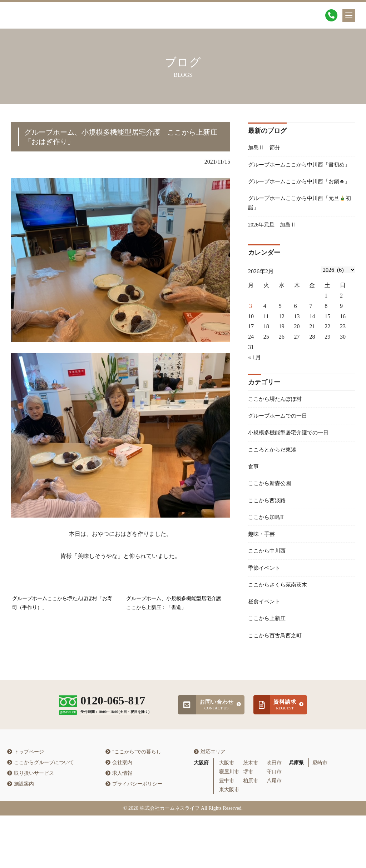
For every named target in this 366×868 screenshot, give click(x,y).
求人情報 (119, 826)
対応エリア (210, 804)
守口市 (274, 824)
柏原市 (251, 833)
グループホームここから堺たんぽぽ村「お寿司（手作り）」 (62, 603)
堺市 (248, 824)
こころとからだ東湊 (274, 479)
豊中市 (227, 833)
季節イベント (265, 603)
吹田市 (274, 815)
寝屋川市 (229, 824)
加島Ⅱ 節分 (265, 148)
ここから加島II (267, 550)
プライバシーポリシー (134, 836)
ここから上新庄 (268, 657)
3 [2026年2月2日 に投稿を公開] (251, 332)
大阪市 (227, 815)
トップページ (26, 804)
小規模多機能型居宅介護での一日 (291, 461)
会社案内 (119, 815)
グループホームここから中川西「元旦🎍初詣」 (300, 227)
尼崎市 (320, 815)
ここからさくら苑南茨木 (280, 621)
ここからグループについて (41, 815)
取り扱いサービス (31, 826)
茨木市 (251, 815)
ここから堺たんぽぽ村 (277, 426)
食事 (254, 497)
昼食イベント (265, 639)
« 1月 (254, 384)
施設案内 (21, 836)
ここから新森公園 (271, 515)
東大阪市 (229, 842)
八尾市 (274, 833)
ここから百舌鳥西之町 (277, 675)
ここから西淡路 (268, 532)
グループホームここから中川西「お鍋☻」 (297, 199)
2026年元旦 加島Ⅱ (274, 250)
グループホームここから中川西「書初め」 (297, 171)
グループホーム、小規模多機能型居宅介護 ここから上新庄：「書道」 (176, 603)
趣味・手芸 (262, 568)
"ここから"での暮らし (133, 804)
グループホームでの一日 (280, 443)
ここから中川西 (268, 586)
